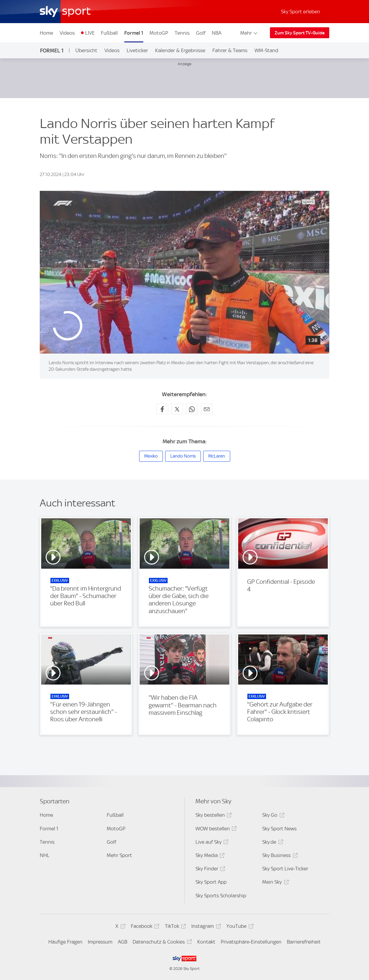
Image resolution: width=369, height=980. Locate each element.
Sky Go (272, 816)
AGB (123, 942)
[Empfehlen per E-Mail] (207, 409)
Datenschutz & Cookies (161, 943)
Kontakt (206, 942)
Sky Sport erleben (300, 12)
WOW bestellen (215, 830)
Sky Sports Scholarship (221, 896)
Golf (201, 33)
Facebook (144, 927)
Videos (67, 33)
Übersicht (86, 50)
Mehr (249, 33)
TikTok (175, 927)
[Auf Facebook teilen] (162, 409)
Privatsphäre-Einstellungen (251, 942)
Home (46, 33)
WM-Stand (266, 50)
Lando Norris (183, 456)
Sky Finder (209, 870)
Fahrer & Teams (230, 50)
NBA (217, 33)
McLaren (217, 456)
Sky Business (279, 856)
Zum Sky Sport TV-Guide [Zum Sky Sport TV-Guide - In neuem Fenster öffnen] (300, 33)
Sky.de (272, 843)
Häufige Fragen (65, 942)
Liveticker (137, 50)
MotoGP (159, 33)
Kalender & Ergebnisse (180, 50)
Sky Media (209, 856)
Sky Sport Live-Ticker (285, 869)
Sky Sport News (279, 829)
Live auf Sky (211, 843)
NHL (45, 855)
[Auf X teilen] (177, 409)
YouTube (239, 927)
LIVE (90, 33)
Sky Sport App (211, 882)
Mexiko (151, 456)
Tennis (182, 33)
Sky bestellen (213, 816)
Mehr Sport (119, 855)
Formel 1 (134, 33)
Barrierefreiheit (304, 942)
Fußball (109, 33)
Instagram (205, 927)
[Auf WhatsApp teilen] (192, 409)
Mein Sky (275, 883)
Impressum (100, 942)
